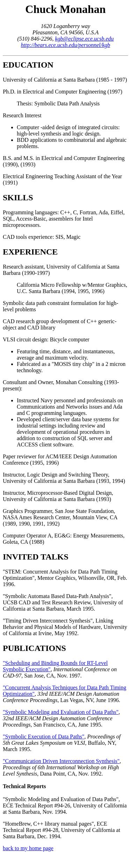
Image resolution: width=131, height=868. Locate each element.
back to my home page (28, 848)
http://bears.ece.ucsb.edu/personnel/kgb (66, 45)
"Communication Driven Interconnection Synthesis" (61, 761)
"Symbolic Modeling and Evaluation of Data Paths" (61, 712)
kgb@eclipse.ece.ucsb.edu (85, 39)
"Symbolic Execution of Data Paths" (43, 737)
